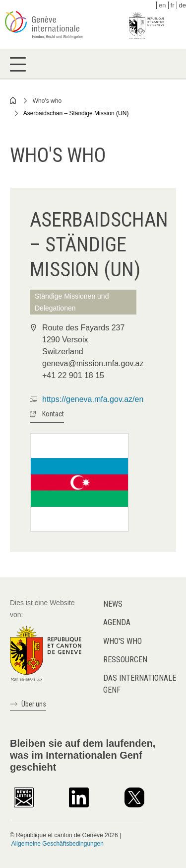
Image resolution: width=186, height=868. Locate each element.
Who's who (47, 101)
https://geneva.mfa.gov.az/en (93, 399)
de (183, 5)
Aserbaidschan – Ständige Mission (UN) (76, 113)
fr (173, 5)
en (162, 5)
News (113, 604)
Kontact (53, 414)
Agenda (117, 622)
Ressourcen (125, 660)
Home (13, 100)
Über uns (34, 704)
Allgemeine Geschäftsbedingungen (58, 844)
